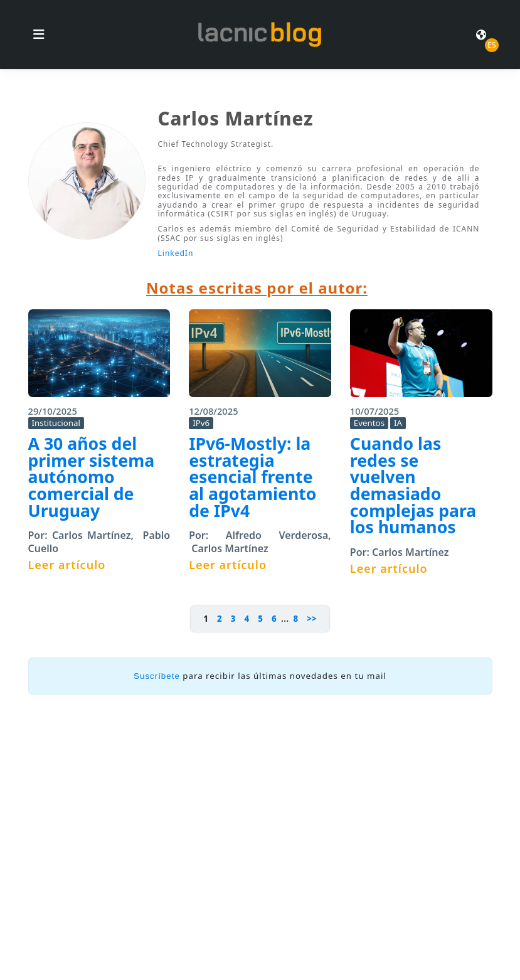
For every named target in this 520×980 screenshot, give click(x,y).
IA (398, 423)
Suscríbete (157, 676)
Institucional (56, 423)
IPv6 (201, 423)
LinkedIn (176, 253)
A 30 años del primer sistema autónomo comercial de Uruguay (92, 477)
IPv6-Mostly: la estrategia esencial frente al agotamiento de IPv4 (252, 477)
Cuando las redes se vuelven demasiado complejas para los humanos (413, 485)
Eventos (369, 423)
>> (311, 619)
